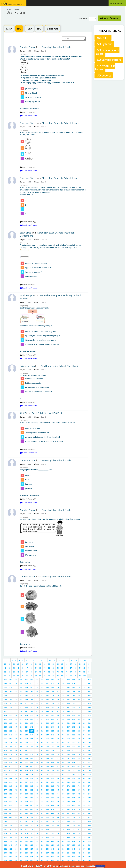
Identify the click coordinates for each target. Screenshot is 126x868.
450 (53, 759)
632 (26, 802)
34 (58, 664)
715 (16, 821)
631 (21, 802)
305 (5, 727)
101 (5, 680)
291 (21, 723)
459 (11, 762)
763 (89, 829)
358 (16, 739)
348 (53, 735)
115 (79, 680)
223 (21, 707)
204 (11, 703)
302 (79, 723)
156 (26, 692)
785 (26, 837)
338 (89, 731)
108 (42, 680)
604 (58, 794)
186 (5, 699)
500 (47, 770)
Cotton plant (54, 541)
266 (68, 715)
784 (21, 837)
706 (58, 818)
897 (79, 861)
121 (21, 684)
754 (42, 829)
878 (68, 857)
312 (42, 727)
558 (84, 782)
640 (68, 802)
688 (53, 814)
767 (21, 833)
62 (5, 672)
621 (58, 798)
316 (63, 727)
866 (5, 857)
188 (16, 699)
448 (42, 759)
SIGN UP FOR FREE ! (117, 3)
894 (63, 861)
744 (79, 825)
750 (21, 829)
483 (47, 766)
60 (84, 668)
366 (58, 739)
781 (5, 837)
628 (5, 802)
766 (16, 833)
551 (47, 782)
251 (79, 711)
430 (37, 755)
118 (5, 684)
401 (63, 747)
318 (74, 727)
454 (74, 759)
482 (42, 766)
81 (89, 672)
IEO (39, 29)
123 (32, 684)
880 (79, 857)
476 (11, 766)
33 (53, 664)
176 (42, 696)
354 (84, 735)
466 (47, 762)
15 (63, 660)
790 (53, 837)
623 (68, 798)
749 (16, 829)
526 (5, 778)
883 (5, 861)
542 (89, 778)
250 (74, 711)
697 (11, 818)
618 (42, 798)
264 (58, 715)
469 (63, 762)
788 (42, 837)
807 (53, 841)
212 (53, 703)
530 (26, 778)
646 (11, 806)
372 (89, 739)
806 (47, 841)
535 (53, 778)
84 (14, 676)
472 (79, 762)
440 (89, 755)
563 (21, 786)
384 (63, 743)
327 (32, 731)
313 (47, 727)
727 (79, 821)
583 (37, 790)
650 (32, 806)
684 (32, 814)
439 (84, 755)
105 (26, 680)
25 (18, 664)
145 (58, 688)
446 (32, 759)
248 (63, 711)
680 (11, 814)
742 (68, 825)
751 (26, 829)
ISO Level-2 (104, 75)
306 (11, 727)
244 (42, 711)
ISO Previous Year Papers (107, 52)
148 (74, 688)
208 (32, 703)
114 (74, 680)
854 (32, 853)
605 (63, 794)
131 (74, 684)
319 (79, 727)
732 (16, 825)
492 (5, 770)
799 (11, 841)
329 (42, 731)
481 (37, 766)
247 (58, 711)
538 (68, 778)
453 (68, 759)
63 (9, 672)
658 (74, 806)
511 (16, 774)
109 (47, 680)
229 (53, 707)
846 (79, 849)
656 (63, 806)
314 (53, 727)
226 (37, 707)
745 (84, 825)
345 (37, 735)
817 (16, 845)
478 (21, 766)
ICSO (9, 29)
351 (68, 735)
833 (11, 849)
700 (26, 818)
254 (5, 715)
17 (72, 660)
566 (37, 786)
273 (16, 719)
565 (32, 786)
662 (5, 810)
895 (68, 861)
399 (53, 747)
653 (47, 806)
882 (89, 857)
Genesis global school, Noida (56, 47)
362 (37, 739)
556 (74, 782)
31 (45, 664)
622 (63, 798)
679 (5, 814)
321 (89, 727)
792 (63, 837)
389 (89, 743)
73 (53, 672)
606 (68, 794)
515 (37, 774)
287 (89, 719)
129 (63, 684)
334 (68, 731)
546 (21, 782)
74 (58, 672)
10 (41, 660)
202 (89, 699)
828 (74, 845)
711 (84, 818)
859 (58, 853)
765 (11, 833)
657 (68, 806)
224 (26, 707)
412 (32, 751)
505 (74, 770)
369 (74, 739)
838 (37, 849)
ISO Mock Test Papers (105, 67)
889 (37, 861)
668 (37, 810)
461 (21, 762)
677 (84, 810)
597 (21, 794)
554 (63, 782)
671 (53, 810)
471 (74, 762)
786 (32, 837)
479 (26, 766)
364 (47, 739)
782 (11, 837)
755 (47, 829)
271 (5, 719)
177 (47, 696)
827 (68, 845)
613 (16, 798)
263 (53, 715)
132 (79, 684)
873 (42, 857)
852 (21, 853)
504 (68, 770)
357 (11, 739)
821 (37, 845)
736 (37, 825)
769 (32, 833)
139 (26, 688)
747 (5, 829)
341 (16, 735)
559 (89, 782)
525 (89, 774)
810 (68, 841)
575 (84, 786)
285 (79, 719)
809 (63, 841)
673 (63, 810)
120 (16, 684)
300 (68, 723)
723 (58, 821)
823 (47, 845)
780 (89, 833)
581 (26, 790)
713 (5, 821)
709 (74, 818)
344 (32, 735)
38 (75, 664)
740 (58, 825)
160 (47, 692)
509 (5, 774)
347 (47, 735)
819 (26, 845)
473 (84, 762)
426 (16, 755)
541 (84, 778)
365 (53, 739)
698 (16, 818)
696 (5, 818)
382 (53, 743)
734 (26, 825)
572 (68, 786)
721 (47, 821)
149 (79, 688)
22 (5, 664)
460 (16, 762)
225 (32, 707)
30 (40, 664)
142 (42, 688)
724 (63, 821)
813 (84, 841)
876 (58, 857)
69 (36, 672)
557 (79, 782)
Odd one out (54, 615)
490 (84, 766)
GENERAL (53, 29)
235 (84, 707)
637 (53, 802)
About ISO (103, 38)
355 (89, 735)
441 (5, 759)
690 (63, 814)
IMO (29, 29)
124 (37, 684)
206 (21, 703)
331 (53, 731)
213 (58, 703)
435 (63, 755)
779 (84, 833)
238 (11, 711)
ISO (19, 29)
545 (16, 782)
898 (84, 861)
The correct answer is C (54, 82)
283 (68, 719)
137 (16, 688)
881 (84, 857)
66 (23, 672)
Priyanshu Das (27, 366)
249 (68, 711)
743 (74, 825)
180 (63, 696)
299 (63, 723)
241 (26, 711)
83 (9, 676)
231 (63, 707)
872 (37, 857)
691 (68, 814)
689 (58, 814)
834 (16, 849)
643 (84, 802)
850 (11, 853)
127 (53, 684)
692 (74, 814)
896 (74, 861)
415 (47, 751)
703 (42, 818)
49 (36, 668)
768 (26, 833)
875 (53, 857)
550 (42, 782)
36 (67, 664)
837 (32, 849)
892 (53, 861)
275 (26, 719)
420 (74, 751)
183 (79, 696)
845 (74, 849)
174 (32, 696)
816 (11, 845)
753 (37, 829)
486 (63, 766)
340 (11, 735)
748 (11, 829)
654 (53, 806)
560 (5, 786)
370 (79, 739)
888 (32, 861)
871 (32, 857)
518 (53, 774)
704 (47, 818)
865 (89, 853)
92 (49, 676)
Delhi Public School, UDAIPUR (47, 413)
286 (84, 719)
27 (27, 664)
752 (32, 829)
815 (5, 845)
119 (11, 684)
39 (80, 664)
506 (79, 770)
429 (32, 755)
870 (26, 857)
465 (42, 762)
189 (21, 699)
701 (32, 818)
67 (27, 672)
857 (47, 853)
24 (14, 664)
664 (16, 810)
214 (63, 703)
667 (32, 810)
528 (16, 778)
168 (89, 692)
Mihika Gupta (27, 295)
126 (47, 684)
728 (84, 821)
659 (79, 806)
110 (53, 680)
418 (63, 751)
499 (42, 770)
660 (84, 806)
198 (68, 699)
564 (26, 786)
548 (32, 782)
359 (21, 739)
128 (58, 684)
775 (63, 833)
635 (42, 802)
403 (74, 747)
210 (42, 703)
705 (53, 818)
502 (58, 770)
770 (37, 833)
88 (31, 676)
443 (16, 759)
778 (79, 833)
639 (63, 802)
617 (37, 798)
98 (75, 676)
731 (11, 825)
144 (53, 688)
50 (40, 668)
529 (21, 778)
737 (42, 825)
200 (79, 699)
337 (84, 731)
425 (11, 755)
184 (84, 696)
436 (68, 755)
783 (16, 837)
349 (58, 735)
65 (18, 672)
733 (21, 825)
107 (37, 680)
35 (62, 664)
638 (58, 802)
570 (58, 786)
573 (74, 786)
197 (63, 699)
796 (84, 837)
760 (74, 829)
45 (18, 668)
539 (74, 778)
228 (47, 707)
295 (42, 723)
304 (89, 723)
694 (84, 814)
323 (11, 731)
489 (79, 766)
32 (49, 664)
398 (47, 747)
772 (47, 833)
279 (47, 719)
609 (84, 794)
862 (74, 853)
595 (11, 794)
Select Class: (84, 19)
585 (47, 790)
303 (84, 723)
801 (21, 841)
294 (37, 723)
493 (11, 770)
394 (26, 747)
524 (84, 774)
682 (21, 814)
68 (31, 672)
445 (26, 759)
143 (47, 688)
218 (84, 703)
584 (42, 790)
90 (40, 676)
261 (42, 715)
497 (32, 770)
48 (31, 668)
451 (58, 759)
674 (68, 810)
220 (5, 707)
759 (68, 829)
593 (89, 790)
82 (5, 676)
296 (47, 723)
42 (5, 668)
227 (42, 707)
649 (26, 806)
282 (63, 719)
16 (67, 660)
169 (5, 696)
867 (11, 857)
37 (71, 664)
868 (16, 857)
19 (81, 660)
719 (37, 821)
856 (42, 853)
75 (62, 672)
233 (74, 707)
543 (5, 782)
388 (84, 743)
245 (47, 711)
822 (42, 845)
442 (11, 759)
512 (21, 774)
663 (11, 810)
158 (37, 692)
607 (74, 794)
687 (47, 814)
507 (84, 770)
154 (16, 692)
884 (11, 861)
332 (58, 731)
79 (80, 672)
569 (53, 786)
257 (21, 715)
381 (47, 743)
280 (53, 719)
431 (42, 755)
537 (63, 778)
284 (74, 719)
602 (47, 794)
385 (68, 743)
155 (21, 692)
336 (79, 731)
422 (84, 751)
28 (31, 664)
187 (11, 699)
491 (89, 766)
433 (53, 755)
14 (59, 660)
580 (21, 790)
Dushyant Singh (28, 123)
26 (23, 664)
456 (84, 759)
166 (79, 692)
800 (16, 841)
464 (37, 762)
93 (53, 676)
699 (21, 818)
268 (79, 715)
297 (53, 723)
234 (79, 707)
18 (76, 660)
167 (84, 692)
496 (26, 770)
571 (63, 786)
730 (5, 825)
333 (63, 731)
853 (26, 853)
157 (32, 692)
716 (21, 821)
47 (27, 668)
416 (53, 751)
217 (79, 703)
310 (32, 727)
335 (74, 731)
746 (89, 825)
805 (42, 841)
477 (16, 766)
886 (21, 861)
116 (84, 680)
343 (26, 735)
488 (74, 766)
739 (53, 825)
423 (89, 751)
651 (37, 806)
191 (32, 699)
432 (47, 755)
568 (47, 786)
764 (5, 833)
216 (74, 703)
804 (37, 841)
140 (32, 688)
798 (5, 841)
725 (68, 821)
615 (26, 798)
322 (5, 731)
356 (5, 739)
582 (32, 790)
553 (58, 782)
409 (16, 751)
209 (37, 703)
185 (89, 696)
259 (32, 715)
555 (68, 782)
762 (84, 829)
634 (37, 802)
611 (5, 798)
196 (58, 699)
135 (5, 688)
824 (53, 845)
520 (63, 774)
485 (58, 766)
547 (26, 782)
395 (32, 747)
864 (84, 853)
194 (47, 699)
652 (42, 806)
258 (26, 715)
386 (74, 743)
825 (58, 845)
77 (71, 672)
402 (68, 747)
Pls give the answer (54, 330)
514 (32, 774)
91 (45, 676)
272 (11, 719)
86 (23, 676)
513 (26, 774)
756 (53, 829)
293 (32, 723)
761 (79, 829)
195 (53, 699)
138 (21, 688)
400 (58, 747)
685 (37, 814)
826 (63, 845)
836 (26, 849)
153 (11, 692)
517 (47, 774)
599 (32, 794)
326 (26, 731)
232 (68, 707)
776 (68, 833)
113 (68, 680)
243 (37, 711)
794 (74, 837)
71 (45, 672)
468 (58, 762)
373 (5, 743)
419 (68, 751)
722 (53, 821)
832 (5, 849)
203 (5, 703)
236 (89, 707)
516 (42, 774)
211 (47, 703)
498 (37, 770)
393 (21, 747)
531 (32, 778)
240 (21, 711)
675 (74, 810)
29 (36, 664)
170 (11, 696)
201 (84, 699)
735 (32, 825)
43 (9, 668)
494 (16, 770)
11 (46, 660)
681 (16, 814)
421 (79, 751)
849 (5, 853)
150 (84, 688)
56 (67, 668)
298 (58, 723)
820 (32, 845)
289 (11, 723)
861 (68, 853)
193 (42, 699)
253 (89, 711)
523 (79, 774)
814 (89, 841)
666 (26, 810)
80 (84, 672)
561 (11, 786)
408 (11, 751)
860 (63, 853)
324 (16, 731)
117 (89, 680)
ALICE (23, 413)
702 (37, 818)
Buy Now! (100, 866)
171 (16, 696)
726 (74, 821)
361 (32, 739)
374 (11, 743)
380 (42, 743)
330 (47, 731)
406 (89, 747)
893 (58, 861)
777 (74, 833)
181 (68, 696)
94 (58, 676)
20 (85, 660)
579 (16, 790)
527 (11, 778)
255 (11, 715)
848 (89, 849)
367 (63, 739)
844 (68, 849)
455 (79, 759)
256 (16, 715)
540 (79, 778)
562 (16, 786)
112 (63, 680)
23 (9, 664)
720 (42, 821)
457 (89, 759)
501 (53, 770)
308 (21, 727)
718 (32, 821)
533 (42, 778)
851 (16, 853)
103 (16, 680)
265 (63, 715)
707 (63, 818)
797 (89, 837)
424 (5, 755)
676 (79, 810)
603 (53, 794)
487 (68, 766)
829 (79, 845)
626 (84, 798)
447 (37, 759)
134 (89, 684)
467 (53, 762)
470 (68, 762)
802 (26, 841)
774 (58, 833)
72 (49, 672)
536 (58, 778)
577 (5, 790)
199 (74, 699)
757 (58, 829)
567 (42, 786)
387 (79, 743)
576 (89, 786)
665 (21, 810)
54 (58, 668)
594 (5, 794)
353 (79, 735)
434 (58, 755)
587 (58, 790)
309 (26, 727)
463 (32, 762)
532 (37, 778)
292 (26, 723)
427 (21, 755)
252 (84, 711)
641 (74, 802)
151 (89, 688)
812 (79, 841)
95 (62, 676)
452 (63, 759)
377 (26, 743)
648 (21, 806)
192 (37, 699)
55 (62, 668)
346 (42, 735)
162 (58, 692)
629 (11, 802)
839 (42, 849)
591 (79, 790)
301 (74, 723)
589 (68, 790)
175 (37, 696)
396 (37, 747)
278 (42, 719)
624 (74, 798)
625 (79, 798)
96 (67, 676)
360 (26, 739)
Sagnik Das (26, 233)
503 (63, 770)
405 (84, 747)
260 (37, 715)
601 (42, 794)
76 (67, 672)
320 (84, 727)
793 (68, 837)
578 (11, 790)
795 (79, 837)
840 (47, 849)
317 (68, 727)
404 (79, 747)
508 (89, 770)
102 (11, 680)
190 (26, 699)
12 (50, 660)
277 (37, 719)
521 (68, 774)
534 (47, 778)
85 (18, 676)
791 (58, 837)
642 (79, 802)
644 (89, 802)
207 (26, 703)
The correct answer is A (54, 482)
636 (47, 802)
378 (32, 743)
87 (27, 676)
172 (21, 696)
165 (74, 692)
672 (58, 810)
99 (80, 676)
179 (58, 696)
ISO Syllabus (104, 44)
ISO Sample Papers (109, 60)
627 (89, 798)
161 (53, 692)
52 (49, 668)
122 (26, 684)
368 (68, 739)
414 (42, 751)
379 (37, 743)
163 (63, 692)
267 (74, 715)
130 (68, 684)
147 (68, 688)
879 (74, 857)
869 (21, 857)
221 (11, 707)
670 (47, 810)
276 (32, 719)
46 (23, 668)
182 (74, 696)
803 (32, 841)
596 (16, 794)
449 (47, 759)
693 (79, 814)
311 (37, 727)
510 (11, 774)
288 (5, 723)
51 (45, 668)
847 (84, 849)
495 (21, 770)
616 (32, 798)
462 (26, 762)
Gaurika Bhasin (28, 47)
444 (21, 759)
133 (84, 684)
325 (21, 731)
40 (84, 664)
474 (89, 762)
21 (89, 660)
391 (11, 747)
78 (75, 672)
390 (5, 747)
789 (47, 837)
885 (16, 861)
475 (5, 766)
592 (84, 790)
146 (63, 688)
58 (75, 668)
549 (37, 782)
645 (5, 806)
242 (32, 711)
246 (53, 711)
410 (21, 751)
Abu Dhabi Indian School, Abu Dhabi (59, 366)
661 (89, 806)
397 (42, 747)
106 (32, 680)
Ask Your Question (109, 18)
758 (63, 829)
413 (37, 751)
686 (42, 814)
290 (16, 723)
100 (85, 676)
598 (26, 794)
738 (47, 825)
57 (71, 668)
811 (74, 841)
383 (58, 743)
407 (5, 751)
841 (53, 849)
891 (47, 861)
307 (16, 727)
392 (16, 747)
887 (26, 861)
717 (26, 821)
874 (47, 857)
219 (89, 703)
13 (54, 660)
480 (32, 766)
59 (80, 668)
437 (74, 755)
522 (74, 774)
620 (53, 798)
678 (89, 810)
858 (53, 853)
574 (79, 786)
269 (84, 715)
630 (16, 802)
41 (89, 664)
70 (40, 672)
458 (5, 762)
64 (14, 672)
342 (21, 735)
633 (32, 802)
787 (37, 837)
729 (89, 821)
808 (58, 841)
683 (26, 814)
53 (53, 668)
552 (53, 782)
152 (5, 692)
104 (21, 680)
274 (21, 719)
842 (58, 849)
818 (21, 845)
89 (36, 676)
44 (14, 668)
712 (89, 818)
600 (37, 794)
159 (42, 692)
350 (63, 735)
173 (26, 696)
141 (37, 688)
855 (37, 853)
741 (63, 825)
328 (37, 731)
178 (53, 696)
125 (42, 684)
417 (58, 751)
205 (16, 703)
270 (89, 715)
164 (68, 692)
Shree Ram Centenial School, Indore (60, 123)
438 (79, 755)
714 (11, 821)
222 (16, 707)
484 (53, 766)
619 (47, 798)
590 (74, 790)
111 (58, 680)
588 (63, 790)
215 (68, 703)
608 (79, 794)
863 (79, 853)
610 (89, 794)
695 (89, 814)
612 (11, 798)
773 (53, 833)
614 (21, 798)
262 (47, 715)
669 (42, 810)
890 (42, 861)
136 (11, 688)
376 (21, 743)
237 (5, 711)
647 (16, 806)
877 (63, 857)
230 (58, 707)
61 (89, 668)
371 (84, 739)
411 (26, 751)
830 (84, 845)
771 (42, 833)
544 (11, 782)
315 (58, 727)
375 (16, 743)
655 (58, 806)
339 (5, 735)
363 (42, 739)
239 (16, 711)
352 (74, 735)
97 (71, 676)
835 (21, 849)
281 (58, 719)
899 (89, 861)
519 (58, 774)
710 (79, 818)
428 (26, 755)
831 (89, 845)
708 (68, 818)
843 (63, 849)
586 (53, 790)
